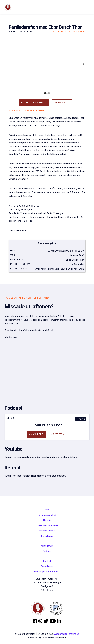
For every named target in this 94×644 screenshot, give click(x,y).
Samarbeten (47, 566)
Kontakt (47, 561)
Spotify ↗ (58, 434)
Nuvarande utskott (47, 515)
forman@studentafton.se (47, 572)
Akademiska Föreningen (67, 634)
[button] (83, 63)
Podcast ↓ (62, 103)
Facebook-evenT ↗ (34, 103)
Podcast (47, 551)
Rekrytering (47, 536)
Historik (47, 520)
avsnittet (36, 434)
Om (47, 510)
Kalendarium (47, 546)
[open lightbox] (47, 63)
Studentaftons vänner (47, 525)
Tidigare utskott (47, 531)
